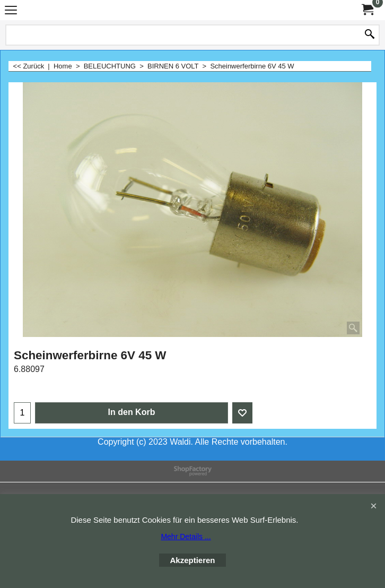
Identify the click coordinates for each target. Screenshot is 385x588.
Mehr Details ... (186, 537)
